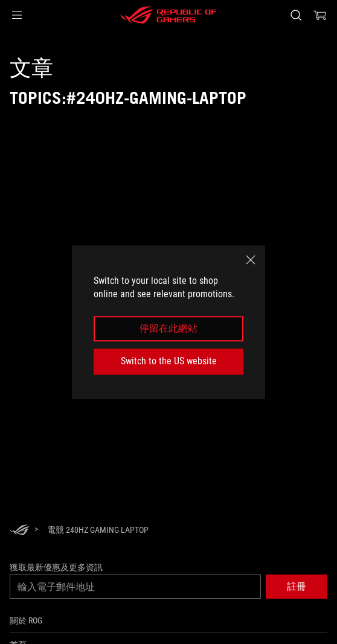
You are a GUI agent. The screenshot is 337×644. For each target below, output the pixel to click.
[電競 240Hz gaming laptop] (98, 530)
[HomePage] (19, 531)
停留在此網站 (168, 328)
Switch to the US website (169, 361)
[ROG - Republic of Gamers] (168, 15)
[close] (251, 260)
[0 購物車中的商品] (320, 15)
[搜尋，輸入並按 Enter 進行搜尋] (296, 15)
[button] (17, 15)
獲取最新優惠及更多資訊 (56, 567)
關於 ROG (26, 620)
